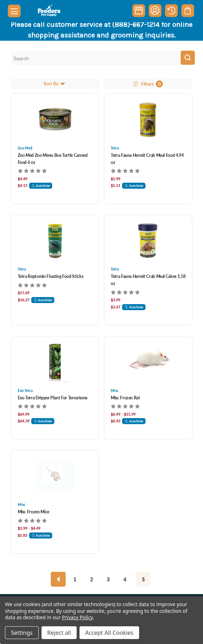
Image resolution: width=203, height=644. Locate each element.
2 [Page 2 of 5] (92, 579)
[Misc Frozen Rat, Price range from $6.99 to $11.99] (148, 362)
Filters (147, 84)
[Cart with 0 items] (188, 11)
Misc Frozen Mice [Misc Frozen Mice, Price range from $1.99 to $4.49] (34, 512)
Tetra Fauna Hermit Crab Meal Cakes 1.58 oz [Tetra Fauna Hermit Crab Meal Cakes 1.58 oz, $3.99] (148, 280)
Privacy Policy (78, 617)
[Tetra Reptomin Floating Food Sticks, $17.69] (55, 241)
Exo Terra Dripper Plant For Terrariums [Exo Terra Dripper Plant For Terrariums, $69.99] (53, 398)
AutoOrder (41, 186)
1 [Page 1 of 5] (75, 579)
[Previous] (58, 579)
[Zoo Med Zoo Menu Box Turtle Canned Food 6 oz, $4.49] (55, 120)
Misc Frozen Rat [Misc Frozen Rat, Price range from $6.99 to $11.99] (125, 398)
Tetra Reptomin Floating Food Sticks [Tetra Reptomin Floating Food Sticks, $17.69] (51, 276)
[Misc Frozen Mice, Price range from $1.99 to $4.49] (55, 476)
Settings (22, 633)
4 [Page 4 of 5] (125, 579)
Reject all (59, 633)
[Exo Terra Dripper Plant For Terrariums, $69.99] (55, 362)
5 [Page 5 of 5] (143, 579)
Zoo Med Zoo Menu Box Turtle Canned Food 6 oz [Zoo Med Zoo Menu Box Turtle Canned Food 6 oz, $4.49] (53, 159)
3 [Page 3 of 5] (108, 579)
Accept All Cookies (109, 633)
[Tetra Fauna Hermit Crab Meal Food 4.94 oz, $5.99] (148, 120)
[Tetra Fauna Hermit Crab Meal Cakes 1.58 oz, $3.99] (148, 241)
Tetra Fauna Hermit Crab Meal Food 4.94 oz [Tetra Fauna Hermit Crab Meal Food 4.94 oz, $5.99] (147, 159)
